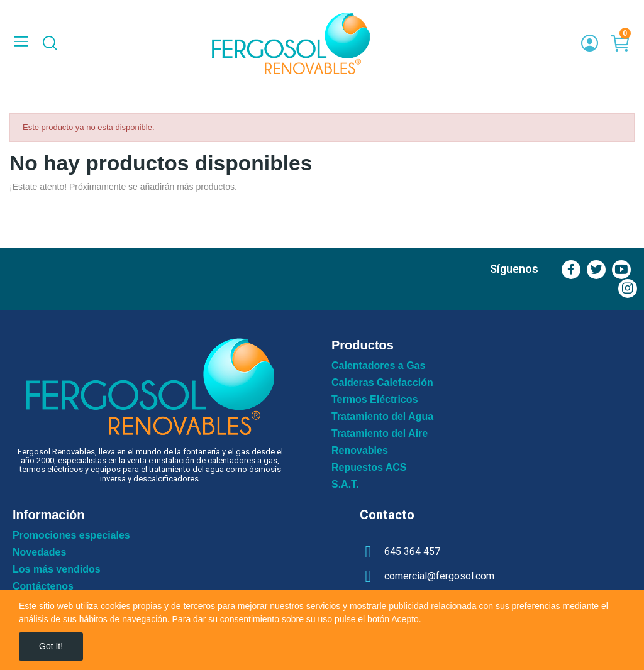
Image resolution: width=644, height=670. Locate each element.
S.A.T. (345, 485)
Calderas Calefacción (382, 383)
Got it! (51, 646)
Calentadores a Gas (378, 366)
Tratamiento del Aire (380, 434)
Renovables (360, 451)
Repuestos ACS (369, 468)
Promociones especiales (71, 535)
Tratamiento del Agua (382, 417)
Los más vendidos (57, 569)
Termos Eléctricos (375, 400)
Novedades (39, 552)
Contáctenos (43, 586)
